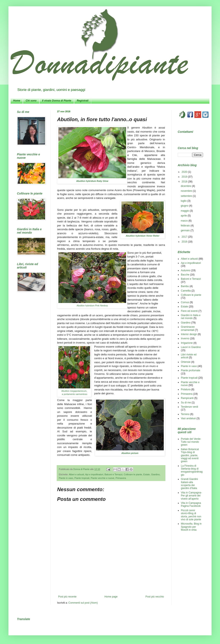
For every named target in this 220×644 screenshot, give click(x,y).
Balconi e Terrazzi (113, 474)
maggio (185, 211)
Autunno (186, 270)
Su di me (186, 403)
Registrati (83, 101)
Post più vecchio (155, 597)
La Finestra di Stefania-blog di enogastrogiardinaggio (192, 470)
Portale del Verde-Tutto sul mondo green (191, 442)
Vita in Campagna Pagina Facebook (191, 504)
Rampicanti (187, 398)
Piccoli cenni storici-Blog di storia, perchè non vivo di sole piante (191, 515)
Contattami (185, 132)
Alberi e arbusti (76, 474)
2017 (185, 237)
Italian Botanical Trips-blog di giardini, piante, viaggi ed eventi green (190, 455)
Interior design (189, 334)
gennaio (186, 230)
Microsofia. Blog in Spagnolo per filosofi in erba (191, 527)
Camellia (186, 291)
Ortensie (186, 362)
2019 (185, 177)
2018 (185, 182)
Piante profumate (190, 370)
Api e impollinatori (94, 474)
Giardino (155, 474)
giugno (185, 206)
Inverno (185, 338)
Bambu (185, 286)
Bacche (185, 275)
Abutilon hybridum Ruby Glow (92, 181)
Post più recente (67, 597)
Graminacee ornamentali (188, 328)
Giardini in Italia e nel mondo (191, 317)
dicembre (186, 186)
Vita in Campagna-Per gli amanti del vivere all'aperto (191, 496)
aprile (184, 216)
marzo (185, 221)
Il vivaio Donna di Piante (57, 101)
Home (17, 101)
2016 (185, 242)
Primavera (121, 478)
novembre (187, 191)
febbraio (186, 226)
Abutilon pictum (130, 453)
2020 (185, 172)
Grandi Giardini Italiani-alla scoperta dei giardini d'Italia (189, 484)
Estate (147, 474)
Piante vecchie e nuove (103, 478)
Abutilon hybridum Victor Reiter (143, 236)
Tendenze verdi (189, 407)
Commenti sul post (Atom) (83, 603)
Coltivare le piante (133, 474)
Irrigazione (187, 343)
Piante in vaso (66, 478)
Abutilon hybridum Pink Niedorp (92, 306)
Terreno (185, 414)
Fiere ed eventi (189, 311)
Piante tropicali (82, 478)
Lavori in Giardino (191, 347)
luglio (184, 201)
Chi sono (31, 101)
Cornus (185, 302)
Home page (111, 597)
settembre (187, 196)
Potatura (186, 389)
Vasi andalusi (188, 418)
